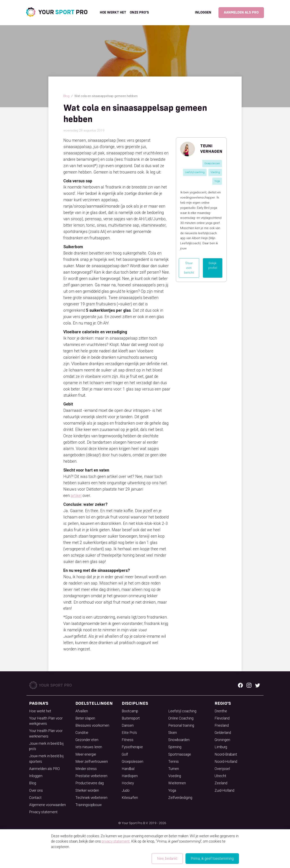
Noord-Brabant (226, 754)
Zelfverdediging (180, 798)
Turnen (174, 769)
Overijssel (222, 769)
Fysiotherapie (132, 747)
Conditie (82, 733)
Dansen (128, 725)
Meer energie (86, 754)
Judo (126, 790)
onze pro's (139, 13)
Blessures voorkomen (92, 725)
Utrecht (220, 776)
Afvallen (82, 711)
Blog (66, 96)
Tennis (173, 762)
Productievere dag (90, 783)
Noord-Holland (226, 762)
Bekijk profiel (213, 266)
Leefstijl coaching (195, 172)
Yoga (217, 181)
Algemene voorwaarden (47, 805)
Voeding (215, 172)
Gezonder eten (87, 740)
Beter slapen (85, 718)
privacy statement (116, 841)
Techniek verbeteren (91, 798)
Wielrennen (177, 783)
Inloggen (203, 13)
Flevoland (222, 718)
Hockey (128, 783)
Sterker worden (87, 790)
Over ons (36, 790)
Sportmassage (180, 754)
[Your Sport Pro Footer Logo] (51, 685)
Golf (125, 754)
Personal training (181, 725)
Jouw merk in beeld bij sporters (46, 759)
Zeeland (221, 783)
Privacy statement (43, 812)
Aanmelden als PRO (241, 13)
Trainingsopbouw (89, 805)
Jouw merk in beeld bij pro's (46, 746)
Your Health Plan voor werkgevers (46, 721)
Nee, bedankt (167, 859)
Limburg (221, 747)
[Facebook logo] (240, 685)
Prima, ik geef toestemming (212, 859)
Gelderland (223, 733)
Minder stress (86, 769)
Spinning (175, 747)
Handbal (128, 769)
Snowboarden (179, 740)
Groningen (222, 740)
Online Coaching (181, 718)
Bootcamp (130, 711)
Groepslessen (212, 163)
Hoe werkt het (113, 13)
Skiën (173, 733)
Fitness (128, 740)
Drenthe (221, 711)
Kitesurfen (130, 798)
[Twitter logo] (258, 685)
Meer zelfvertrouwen (92, 762)
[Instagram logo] (249, 685)
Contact (35, 798)
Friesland (222, 725)
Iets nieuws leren (89, 747)
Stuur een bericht (189, 268)
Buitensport (131, 718)
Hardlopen (130, 776)
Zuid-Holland (224, 790)
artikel (76, 496)
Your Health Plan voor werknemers (46, 733)
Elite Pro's (129, 733)
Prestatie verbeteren (91, 776)
